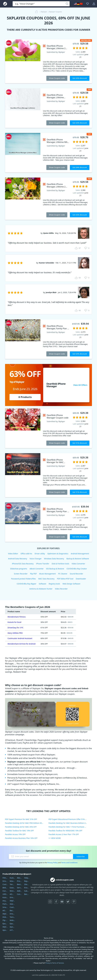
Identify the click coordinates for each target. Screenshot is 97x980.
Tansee (12, 917)
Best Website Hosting (20, 884)
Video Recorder (61, 589)
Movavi (12, 881)
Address (20, 891)
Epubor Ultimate (5, 924)
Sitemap (27, 884)
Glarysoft (12, 904)
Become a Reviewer (27, 894)
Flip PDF (33, 574)
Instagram (50, 902)
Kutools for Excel (14, 622)
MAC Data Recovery (46, 579)
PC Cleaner (63, 574)
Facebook (56, 902)
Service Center (20, 888)
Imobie (12, 914)
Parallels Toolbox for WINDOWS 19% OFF (65, 831)
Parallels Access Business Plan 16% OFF (21, 838)
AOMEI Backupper (5, 910)
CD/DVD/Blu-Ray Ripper (27, 584)
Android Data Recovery (18, 559)
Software (42, 584)
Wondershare (12, 891)
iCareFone (5, 891)
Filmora (5, 878)
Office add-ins (26, 554)
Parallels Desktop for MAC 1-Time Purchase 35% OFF (70, 827)
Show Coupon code (57, 78)
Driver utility (40, 554)
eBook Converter (37, 569)
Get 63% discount (80, 78)
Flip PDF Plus (5, 920)
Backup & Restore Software (78, 559)
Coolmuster (5, 884)
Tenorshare (12, 884)
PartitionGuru (5, 904)
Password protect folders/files (23, 579)
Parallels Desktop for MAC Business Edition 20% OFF (70, 823)
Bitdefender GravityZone (5, 888)
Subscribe (81, 856)
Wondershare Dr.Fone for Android (22, 644)
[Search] (67, 4)
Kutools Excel (5, 897)
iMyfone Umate (5, 914)
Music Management (47, 574)
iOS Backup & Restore (55, 569)
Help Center (27, 878)
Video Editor (13, 554)
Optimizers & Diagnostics (58, 554)
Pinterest (74, 902)
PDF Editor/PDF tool (65, 579)
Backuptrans (12, 910)
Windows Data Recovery (54, 559)
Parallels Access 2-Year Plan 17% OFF (64, 834)
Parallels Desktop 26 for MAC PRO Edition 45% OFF (26, 823)
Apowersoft (12, 927)
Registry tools (54, 584)
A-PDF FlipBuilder (12, 930)
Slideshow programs (19, 569)
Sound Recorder (76, 574)
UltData (5, 894)
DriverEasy (5, 881)
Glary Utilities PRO (15, 633)
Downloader (81, 579)
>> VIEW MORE (55, 838)
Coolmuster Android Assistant (20, 638)
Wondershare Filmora (17, 617)
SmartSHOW (5, 907)
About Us (20, 878)
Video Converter (78, 564)
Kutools (12, 878)
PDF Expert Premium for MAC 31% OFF (21, 819)
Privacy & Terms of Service (54, 963)
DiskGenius (5, 917)
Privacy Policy (53, 863)
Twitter (68, 902)
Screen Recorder (21, 574)
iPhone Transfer (43, 564)
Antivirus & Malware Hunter (41, 589)
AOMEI (12, 894)
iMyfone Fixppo (5, 927)
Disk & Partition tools (60, 564)
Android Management (80, 554)
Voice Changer (36, 559)
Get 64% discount (80, 167)
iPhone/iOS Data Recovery (23, 564)
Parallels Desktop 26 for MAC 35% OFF (21, 827)
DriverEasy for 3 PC (15, 628)
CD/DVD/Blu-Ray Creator (77, 569)
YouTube (62, 902)
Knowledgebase (27, 888)
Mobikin (12, 920)
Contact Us (20, 894)
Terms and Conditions (69, 863)
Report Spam (27, 881)
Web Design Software (71, 584)
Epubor (12, 924)
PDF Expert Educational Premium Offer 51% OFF (68, 819)
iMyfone (12, 901)
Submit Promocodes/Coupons (27, 891)
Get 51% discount (80, 443)
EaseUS (12, 888)
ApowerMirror (5, 930)
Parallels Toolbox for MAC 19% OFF (19, 831)
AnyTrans (5, 901)
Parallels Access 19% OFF (15, 834)
